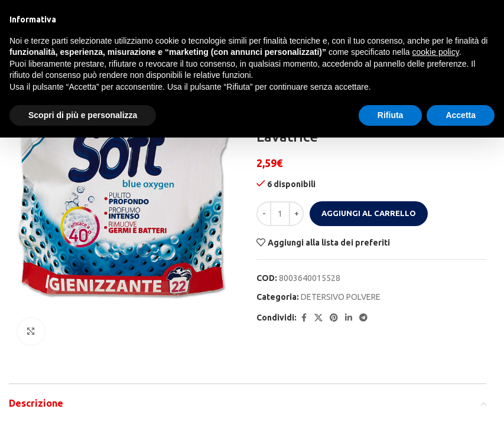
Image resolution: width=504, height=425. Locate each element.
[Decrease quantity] (264, 214)
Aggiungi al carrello (369, 213)
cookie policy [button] (436, 52)
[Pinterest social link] (334, 318)
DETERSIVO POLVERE (341, 297)
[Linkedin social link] (349, 318)
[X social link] (318, 318)
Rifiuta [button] (391, 115)
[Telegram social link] (363, 318)
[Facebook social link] (304, 318)
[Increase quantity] (296, 214)
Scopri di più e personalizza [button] (83, 115)
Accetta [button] (461, 115)
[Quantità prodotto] (280, 214)
